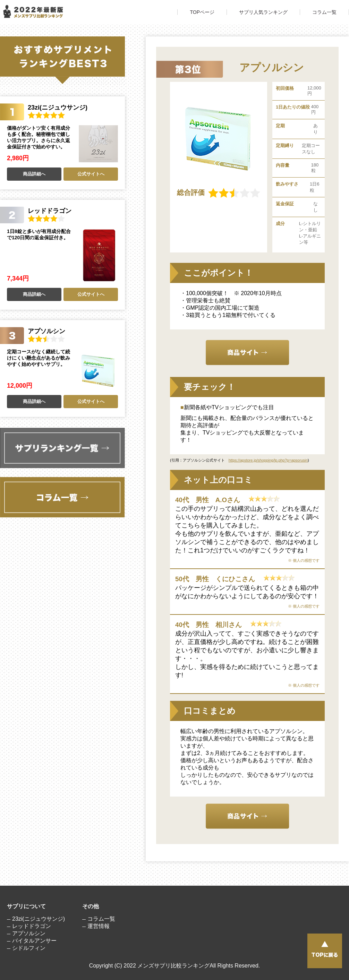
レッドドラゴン (32, 926)
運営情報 (99, 926)
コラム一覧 (324, 12)
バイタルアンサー (34, 941)
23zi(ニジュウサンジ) (39, 919)
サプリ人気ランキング (263, 12)
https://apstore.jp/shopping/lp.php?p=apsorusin (268, 460)
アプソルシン (29, 933)
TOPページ (202, 12)
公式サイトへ (91, 174)
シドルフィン (29, 948)
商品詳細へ (34, 174)
